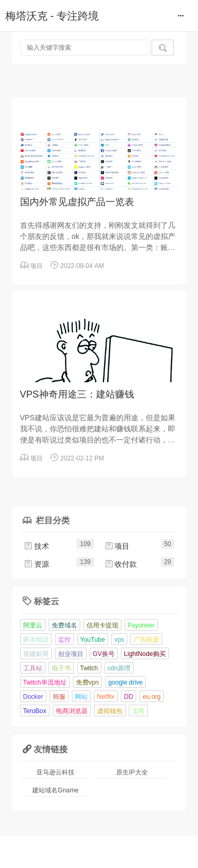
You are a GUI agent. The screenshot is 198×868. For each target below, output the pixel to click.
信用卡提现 (102, 625)
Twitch (89, 668)
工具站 (33, 668)
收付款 (121, 564)
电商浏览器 (72, 711)
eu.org (152, 697)
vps (120, 640)
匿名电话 (36, 640)
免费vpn (87, 682)
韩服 (59, 697)
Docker (33, 697)
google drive (125, 682)
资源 (36, 564)
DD (129, 697)
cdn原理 (119, 668)
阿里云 (33, 625)
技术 (36, 546)
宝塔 (138, 711)
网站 (81, 697)
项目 (36, 266)
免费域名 (64, 625)
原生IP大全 (132, 772)
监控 (64, 640)
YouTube (93, 640)
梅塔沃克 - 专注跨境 (52, 16)
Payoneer (141, 625)
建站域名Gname (55, 790)
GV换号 (104, 654)
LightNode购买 (145, 654)
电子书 (61, 668)
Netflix (106, 697)
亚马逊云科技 (55, 772)
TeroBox (35, 711)
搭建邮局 (36, 654)
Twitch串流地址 (45, 682)
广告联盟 (146, 640)
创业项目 (71, 654)
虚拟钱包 (110, 711)
